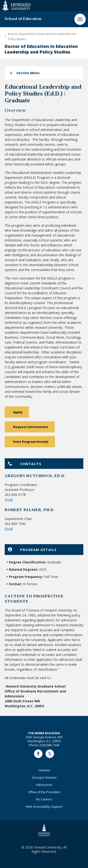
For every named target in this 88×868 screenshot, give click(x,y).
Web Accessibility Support (44, 807)
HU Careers (44, 799)
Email (9, 499)
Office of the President (44, 792)
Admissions (44, 785)
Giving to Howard (44, 777)
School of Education (23, 19)
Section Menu (28, 73)
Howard (44, 770)
